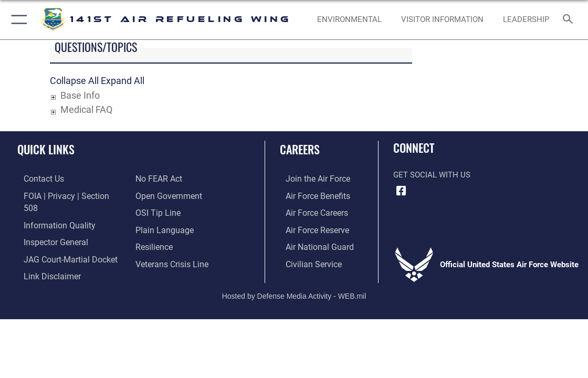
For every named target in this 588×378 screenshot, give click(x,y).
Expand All (123, 81)
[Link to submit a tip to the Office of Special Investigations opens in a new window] (156, 211)
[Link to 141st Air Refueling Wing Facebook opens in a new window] (401, 191)
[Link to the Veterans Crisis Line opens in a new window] (171, 260)
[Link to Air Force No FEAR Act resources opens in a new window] (158, 178)
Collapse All (74, 81)
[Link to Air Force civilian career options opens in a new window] (307, 260)
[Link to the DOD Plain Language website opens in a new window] (162, 227)
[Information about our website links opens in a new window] (45, 260)
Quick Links (46, 149)
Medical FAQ (86, 109)
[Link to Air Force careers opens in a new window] (311, 211)
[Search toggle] (570, 20)
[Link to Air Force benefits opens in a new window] (311, 195)
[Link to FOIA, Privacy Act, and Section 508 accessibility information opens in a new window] (65, 195)
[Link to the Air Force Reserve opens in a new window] (311, 227)
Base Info (80, 95)
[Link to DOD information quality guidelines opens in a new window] (51, 211)
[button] (17, 20)
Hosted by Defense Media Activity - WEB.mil (294, 284)
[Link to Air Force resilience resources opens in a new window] (154, 244)
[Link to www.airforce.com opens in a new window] (311, 178)
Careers (300, 149)
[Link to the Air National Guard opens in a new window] (312, 244)
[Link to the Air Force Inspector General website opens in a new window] (48, 227)
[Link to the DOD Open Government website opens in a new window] (167, 195)
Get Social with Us (432, 175)
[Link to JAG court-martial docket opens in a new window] (62, 244)
